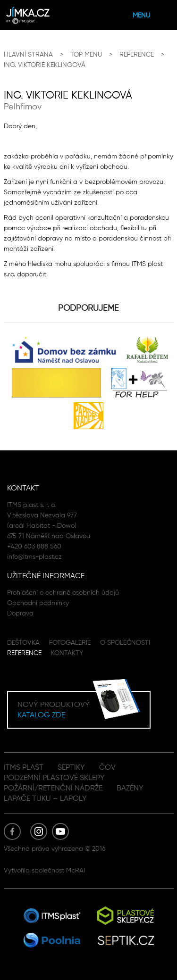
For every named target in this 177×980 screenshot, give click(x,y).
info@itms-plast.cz (34, 556)
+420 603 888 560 (34, 546)
